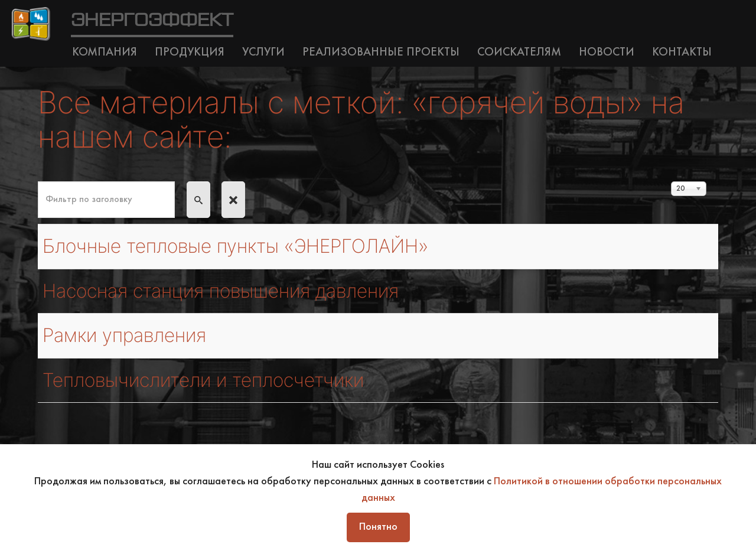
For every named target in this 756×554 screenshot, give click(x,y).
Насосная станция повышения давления (221, 291)
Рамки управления (124, 335)
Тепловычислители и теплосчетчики (203, 380)
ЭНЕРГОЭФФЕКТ (152, 21)
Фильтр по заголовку (38, 182)
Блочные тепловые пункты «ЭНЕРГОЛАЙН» (235, 246)
